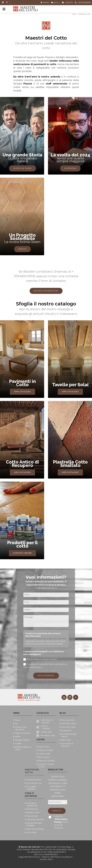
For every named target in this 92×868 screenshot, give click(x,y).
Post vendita (31, 832)
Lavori (40, 740)
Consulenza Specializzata (32, 804)
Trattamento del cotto (35, 819)
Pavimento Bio (32, 809)
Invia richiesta (46, 676)
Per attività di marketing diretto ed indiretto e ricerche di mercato (45, 666)
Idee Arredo (66, 740)
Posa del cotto (32, 816)
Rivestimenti (66, 730)
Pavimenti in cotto (48, 735)
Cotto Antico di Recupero (47, 721)
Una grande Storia (34, 780)
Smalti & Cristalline (45, 727)
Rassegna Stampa (22, 740)
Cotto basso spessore (35, 829)
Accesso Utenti (46, 859)
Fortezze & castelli (46, 750)
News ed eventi (68, 720)
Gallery (18, 736)
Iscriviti (57, 811)
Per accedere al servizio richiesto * (41, 659)
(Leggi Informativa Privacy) (29, 857)
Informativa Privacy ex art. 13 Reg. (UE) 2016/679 (46, 639)
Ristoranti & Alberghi (46, 761)
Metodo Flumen (33, 812)
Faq (16, 724)
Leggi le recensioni (23, 733)
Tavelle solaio (46, 732)
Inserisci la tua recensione (21, 728)
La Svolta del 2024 (34, 783)
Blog (55, 3)
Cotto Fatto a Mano (69, 724)
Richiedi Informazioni (46, 291)
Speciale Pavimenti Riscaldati (34, 824)
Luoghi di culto (44, 754)
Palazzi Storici (44, 757)
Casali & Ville (43, 747)
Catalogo (43, 713)
